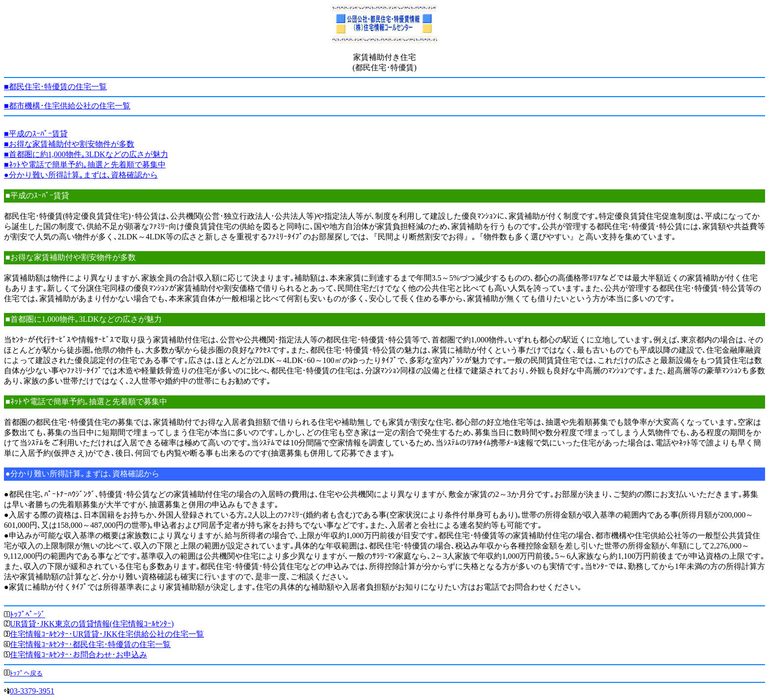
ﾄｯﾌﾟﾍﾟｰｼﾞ (27, 614)
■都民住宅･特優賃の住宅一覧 (55, 87)
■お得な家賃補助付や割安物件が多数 (69, 144)
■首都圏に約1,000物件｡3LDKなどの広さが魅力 (86, 154)
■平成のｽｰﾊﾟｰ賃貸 (36, 134)
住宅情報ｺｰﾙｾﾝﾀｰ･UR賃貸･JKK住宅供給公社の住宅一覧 (107, 634)
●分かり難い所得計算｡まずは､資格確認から (81, 175)
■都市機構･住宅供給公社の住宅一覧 (67, 106)
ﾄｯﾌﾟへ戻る (26, 673)
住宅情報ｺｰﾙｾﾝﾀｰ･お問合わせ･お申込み (78, 655)
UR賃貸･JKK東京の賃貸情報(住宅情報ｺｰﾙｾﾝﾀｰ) (92, 624)
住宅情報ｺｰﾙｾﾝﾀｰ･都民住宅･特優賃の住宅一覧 (90, 644)
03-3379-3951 (32, 691)
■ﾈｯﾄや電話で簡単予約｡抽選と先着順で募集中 (85, 165)
